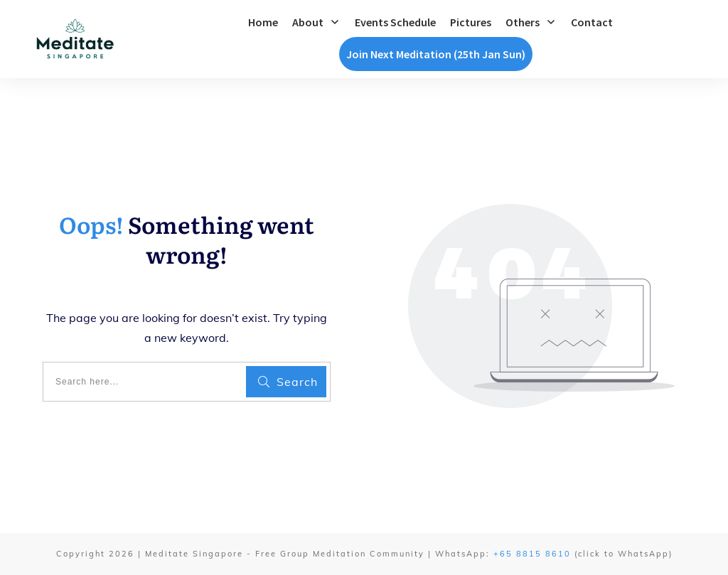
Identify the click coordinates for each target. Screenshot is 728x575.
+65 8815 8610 (532, 554)
